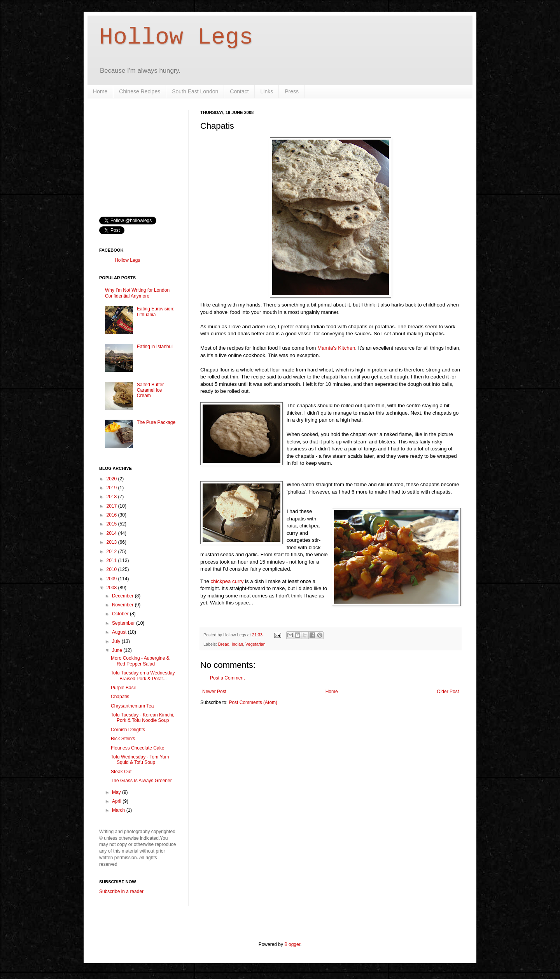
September (124, 623)
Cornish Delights (128, 730)
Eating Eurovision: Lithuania (156, 312)
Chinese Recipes (140, 91)
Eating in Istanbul (155, 347)
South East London (195, 91)
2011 (112, 560)
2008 (112, 588)
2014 (112, 533)
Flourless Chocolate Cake (137, 748)
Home (100, 91)
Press (292, 91)
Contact (239, 91)
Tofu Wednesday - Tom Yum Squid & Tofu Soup (140, 760)
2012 (112, 552)
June (118, 650)
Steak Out (121, 772)
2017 (112, 506)
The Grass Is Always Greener (141, 781)
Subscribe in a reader (121, 891)
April (117, 801)
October (121, 614)
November (123, 605)
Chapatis (120, 697)
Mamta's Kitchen (336, 348)
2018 (112, 497)
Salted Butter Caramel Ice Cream (150, 390)
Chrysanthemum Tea (132, 706)
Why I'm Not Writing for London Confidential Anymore (137, 293)
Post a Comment (227, 678)
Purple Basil (123, 688)
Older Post (448, 692)
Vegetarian (255, 644)
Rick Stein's (123, 739)
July (117, 641)
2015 (112, 524)
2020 (112, 479)
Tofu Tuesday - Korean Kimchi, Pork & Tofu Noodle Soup (143, 718)
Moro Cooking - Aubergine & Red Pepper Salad (140, 661)
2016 (112, 515)
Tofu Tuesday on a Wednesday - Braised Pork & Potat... (143, 676)
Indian (237, 644)
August (120, 632)
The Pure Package (156, 422)
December (123, 596)
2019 (112, 488)
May (117, 792)
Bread (224, 644)
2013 (112, 542)
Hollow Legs (176, 37)
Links (267, 91)
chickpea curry (227, 581)
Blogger (292, 944)
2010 (112, 569)
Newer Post (214, 692)
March (119, 810)
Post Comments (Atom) (253, 702)
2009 (112, 579)
